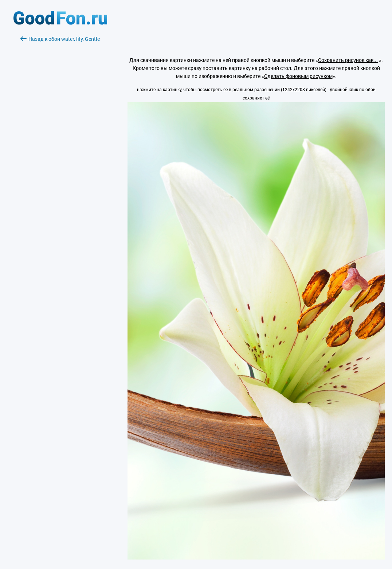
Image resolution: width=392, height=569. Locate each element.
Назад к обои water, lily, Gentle (60, 39)
